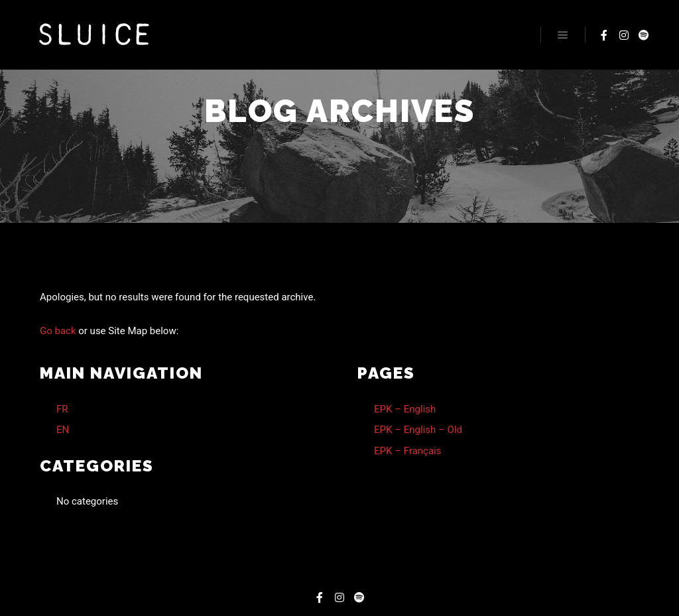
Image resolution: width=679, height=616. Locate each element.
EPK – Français (407, 451)
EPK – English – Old (418, 430)
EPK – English (405, 409)
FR (62, 409)
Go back (58, 331)
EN (63, 430)
